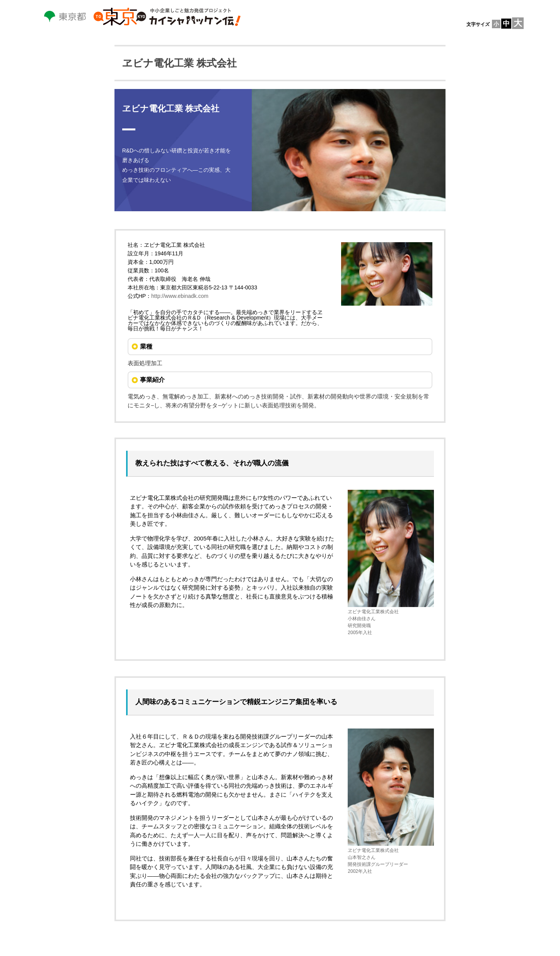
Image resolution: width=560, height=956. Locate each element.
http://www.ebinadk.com (180, 296)
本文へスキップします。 (0, 0)
